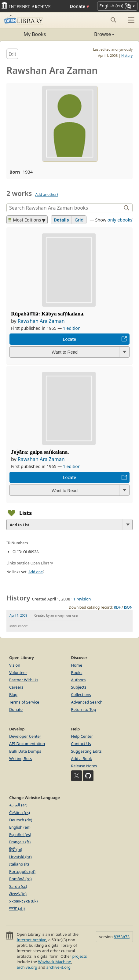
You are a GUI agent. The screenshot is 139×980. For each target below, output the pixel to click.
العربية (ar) (18, 805)
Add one (36, 572)
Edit (12, 54)
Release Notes (84, 766)
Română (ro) (20, 879)
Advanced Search (87, 702)
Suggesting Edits (86, 751)
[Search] (65, 208)
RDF (117, 607)
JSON (128, 607)
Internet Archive (31, 940)
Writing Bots (20, 758)
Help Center (82, 736)
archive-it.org (59, 967)
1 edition (72, 328)
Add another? (47, 195)
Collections (81, 694)
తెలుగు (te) (18, 894)
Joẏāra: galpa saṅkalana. (40, 452)
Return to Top (84, 709)
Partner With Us (24, 680)
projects (79, 956)
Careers (16, 687)
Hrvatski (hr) (20, 857)
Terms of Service (24, 702)
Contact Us (81, 744)
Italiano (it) (19, 864)
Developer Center (25, 736)
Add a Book (82, 758)
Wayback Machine (55, 962)
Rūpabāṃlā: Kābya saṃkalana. (48, 314)
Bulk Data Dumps (25, 751)
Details (61, 220)
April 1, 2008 (18, 615)
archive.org (27, 967)
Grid (79, 220)
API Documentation (27, 744)
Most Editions (25, 220)
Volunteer (18, 672)
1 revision (82, 599)
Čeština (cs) (20, 812)
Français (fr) (20, 842)
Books (77, 672)
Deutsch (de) (21, 820)
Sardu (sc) (18, 886)
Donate (80, 6)
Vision (15, 665)
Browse (92, 34)
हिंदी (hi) (16, 849)
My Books (35, 34)
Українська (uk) (23, 901)
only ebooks (120, 220)
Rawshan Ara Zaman (41, 321)
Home (77, 665)
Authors (79, 680)
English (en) (20, 827)
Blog (13, 694)
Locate (69, 339)
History (127, 55)
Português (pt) (22, 871)
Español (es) (20, 834)
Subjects (79, 687)
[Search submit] (113, 20)
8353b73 (122, 937)
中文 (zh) (17, 908)
